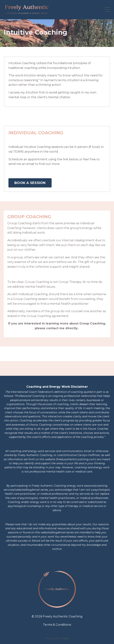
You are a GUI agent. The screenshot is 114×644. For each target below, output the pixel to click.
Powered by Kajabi (57, 638)
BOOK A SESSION (30, 183)
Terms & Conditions (57, 625)
